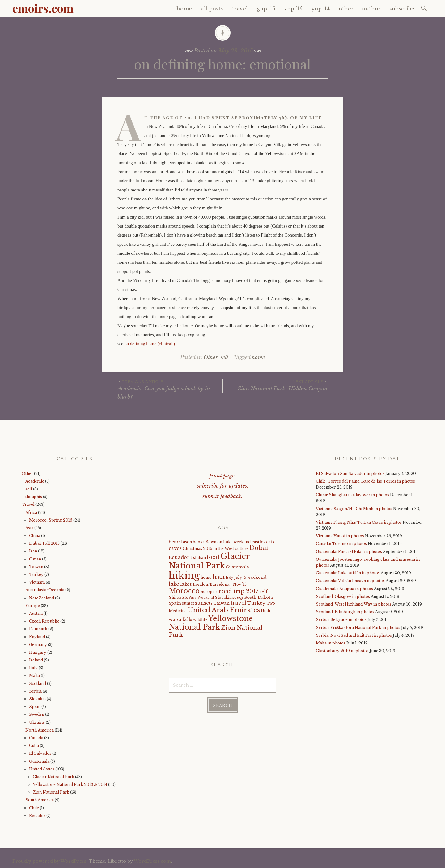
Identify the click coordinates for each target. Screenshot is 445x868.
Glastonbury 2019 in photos (342, 651)
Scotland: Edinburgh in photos (345, 612)
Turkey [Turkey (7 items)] (256, 603)
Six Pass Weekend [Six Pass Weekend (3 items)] (198, 598)
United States (42, 769)
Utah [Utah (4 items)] (265, 611)
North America (40, 730)
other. (347, 9)
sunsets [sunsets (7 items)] (204, 603)
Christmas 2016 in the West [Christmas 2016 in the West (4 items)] (208, 549)
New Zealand (42, 598)
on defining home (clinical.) (150, 344)
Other (211, 357)
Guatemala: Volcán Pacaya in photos (350, 581)
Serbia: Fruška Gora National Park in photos (358, 628)
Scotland (38, 683)
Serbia (35, 691)
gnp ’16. (267, 9)
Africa (31, 512)
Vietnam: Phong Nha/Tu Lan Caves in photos (359, 522)
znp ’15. (294, 9)
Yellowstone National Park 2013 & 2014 (70, 784)
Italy (33, 668)
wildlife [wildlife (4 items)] (200, 620)
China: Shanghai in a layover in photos (352, 495)
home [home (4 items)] (206, 577)
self (225, 357)
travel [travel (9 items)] (238, 603)
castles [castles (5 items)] (258, 542)
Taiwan (36, 567)
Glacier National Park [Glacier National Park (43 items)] (209, 561)
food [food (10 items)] (213, 557)
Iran (33, 551)
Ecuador (37, 816)
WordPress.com (152, 861)
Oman (35, 559)
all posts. (213, 9)
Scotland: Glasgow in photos (343, 596)
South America (40, 800)
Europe (33, 606)
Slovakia (37, 699)
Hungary (38, 652)
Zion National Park (51, 792)
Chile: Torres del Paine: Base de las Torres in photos (365, 481)
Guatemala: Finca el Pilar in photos (349, 552)
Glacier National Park (53, 777)
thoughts (34, 497)
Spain (35, 707)
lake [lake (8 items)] (174, 584)
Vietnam (37, 582)
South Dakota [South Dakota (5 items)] (259, 597)
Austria (36, 613)
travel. (241, 9)
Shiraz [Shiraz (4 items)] (175, 597)
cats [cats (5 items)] (270, 542)
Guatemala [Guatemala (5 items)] (237, 567)
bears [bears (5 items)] (175, 542)
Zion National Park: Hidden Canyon (275, 385)
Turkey (36, 574)
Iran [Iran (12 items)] (218, 577)
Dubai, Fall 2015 (44, 543)
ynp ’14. (321, 9)
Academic (35, 481)
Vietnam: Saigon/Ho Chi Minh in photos (354, 509)
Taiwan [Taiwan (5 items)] (222, 603)
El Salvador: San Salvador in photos (350, 474)
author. (372, 9)
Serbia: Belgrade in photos (341, 620)
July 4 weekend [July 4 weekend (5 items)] (250, 577)
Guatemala (39, 761)
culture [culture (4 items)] (242, 549)
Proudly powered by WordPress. (50, 861)
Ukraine (37, 722)
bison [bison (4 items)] (187, 542)
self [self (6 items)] (263, 592)
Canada (36, 738)
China (35, 536)
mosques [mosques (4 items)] (209, 592)
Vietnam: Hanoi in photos (340, 536)
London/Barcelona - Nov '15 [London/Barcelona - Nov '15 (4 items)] (220, 584)
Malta (34, 675)
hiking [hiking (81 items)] (184, 576)
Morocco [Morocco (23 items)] (184, 591)
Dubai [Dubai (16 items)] (259, 548)
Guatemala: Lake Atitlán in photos (348, 573)
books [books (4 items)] (199, 542)
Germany (38, 645)
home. (185, 9)
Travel (28, 504)
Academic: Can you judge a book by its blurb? (170, 389)
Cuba (34, 746)
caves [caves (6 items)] (175, 548)
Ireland (36, 660)
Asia (29, 528)
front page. (223, 476)
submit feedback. (222, 496)
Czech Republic (44, 621)
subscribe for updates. (223, 486)
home (258, 357)
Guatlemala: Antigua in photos (344, 589)
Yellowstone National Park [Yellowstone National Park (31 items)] (211, 623)
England (37, 637)
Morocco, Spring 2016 (51, 520)
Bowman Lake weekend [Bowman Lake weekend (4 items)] (228, 542)
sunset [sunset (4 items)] (188, 603)
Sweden (37, 714)
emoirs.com (43, 8)
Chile (34, 808)
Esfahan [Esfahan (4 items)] (198, 558)
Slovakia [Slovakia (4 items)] (223, 597)
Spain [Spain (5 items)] (175, 603)
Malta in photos (331, 643)
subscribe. (403, 9)
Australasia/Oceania (45, 590)
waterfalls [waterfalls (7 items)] (180, 619)
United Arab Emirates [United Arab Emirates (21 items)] (224, 610)
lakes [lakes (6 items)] (186, 584)
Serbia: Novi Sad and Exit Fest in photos (354, 635)
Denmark (38, 629)
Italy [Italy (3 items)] (229, 578)
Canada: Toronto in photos (341, 544)
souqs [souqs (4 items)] (238, 597)
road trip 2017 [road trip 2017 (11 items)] (238, 591)
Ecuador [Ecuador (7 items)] (179, 557)
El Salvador (40, 753)
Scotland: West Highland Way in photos (354, 604)
